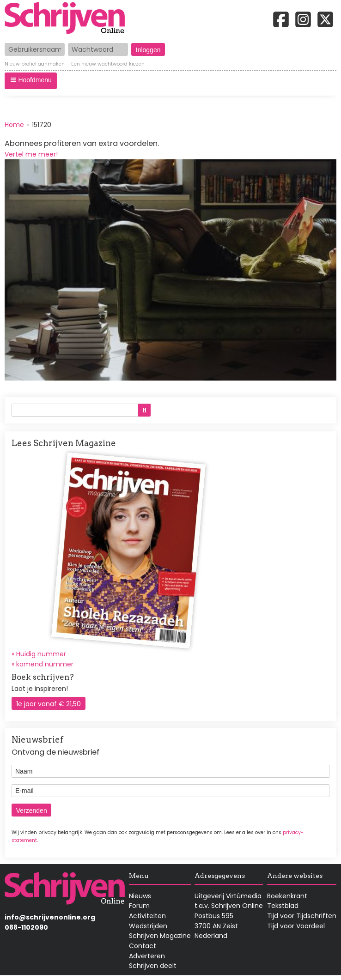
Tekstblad (283, 906)
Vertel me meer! (31, 154)
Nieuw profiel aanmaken (35, 65)
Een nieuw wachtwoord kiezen (108, 65)
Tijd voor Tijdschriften (302, 916)
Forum (139, 906)
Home (14, 125)
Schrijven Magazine (160, 936)
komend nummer (45, 664)
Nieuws (140, 896)
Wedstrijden (148, 926)
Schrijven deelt (153, 966)
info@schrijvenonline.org (50, 917)
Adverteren (147, 956)
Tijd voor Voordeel (296, 926)
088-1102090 (26, 927)
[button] (31, 81)
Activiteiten (147, 916)
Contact (143, 946)
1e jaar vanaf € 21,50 (49, 704)
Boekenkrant (287, 896)
